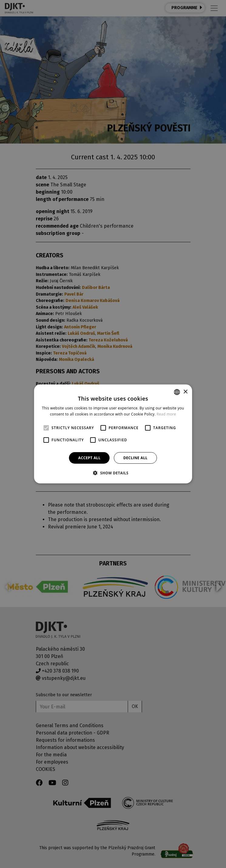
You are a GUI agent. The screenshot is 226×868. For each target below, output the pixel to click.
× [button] (185, 392)
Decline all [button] (135, 458)
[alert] (113, 434)
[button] (113, 473)
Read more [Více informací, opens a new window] (166, 414)
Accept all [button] (89, 458)
